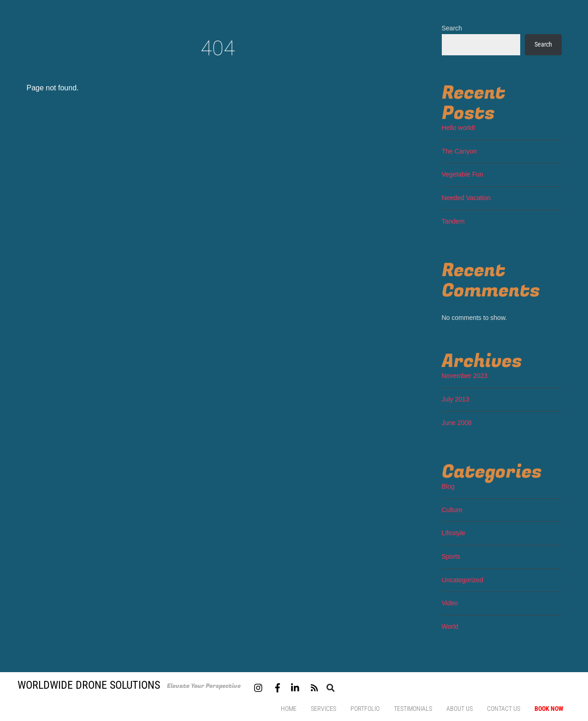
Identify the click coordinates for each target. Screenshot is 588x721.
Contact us (504, 709)
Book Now (549, 709)
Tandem (453, 221)
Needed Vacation (466, 198)
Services (324, 709)
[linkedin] (296, 687)
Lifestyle (454, 533)
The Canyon (459, 151)
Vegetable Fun (463, 174)
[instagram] (259, 687)
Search (452, 28)
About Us (460, 709)
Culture (452, 510)
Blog (448, 486)
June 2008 (457, 423)
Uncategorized (463, 580)
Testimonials (413, 709)
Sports (451, 556)
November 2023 (465, 376)
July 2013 (456, 399)
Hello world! (459, 128)
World (450, 626)
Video (450, 603)
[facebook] (278, 687)
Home (289, 709)
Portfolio (365, 709)
